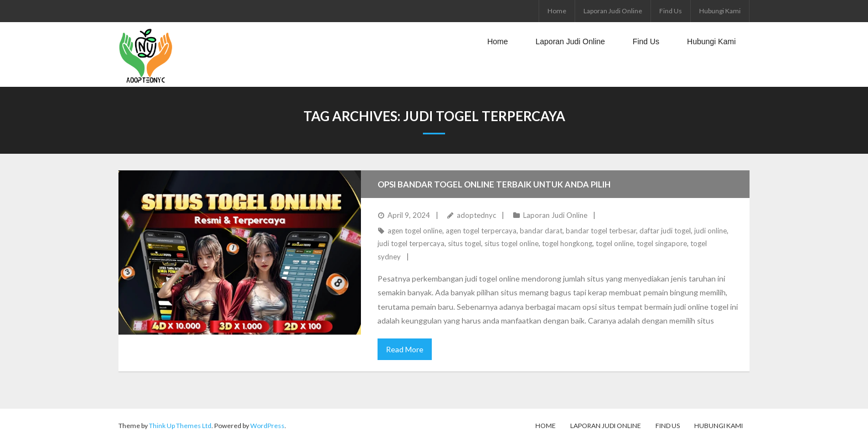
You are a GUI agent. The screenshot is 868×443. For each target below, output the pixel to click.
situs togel (464, 243)
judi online (711, 231)
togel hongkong (567, 243)
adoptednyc (476, 215)
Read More (405, 349)
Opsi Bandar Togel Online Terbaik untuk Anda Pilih (494, 184)
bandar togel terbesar (601, 231)
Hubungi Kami (720, 11)
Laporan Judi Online (613, 11)
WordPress (267, 426)
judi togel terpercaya (411, 243)
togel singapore (662, 243)
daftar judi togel (665, 231)
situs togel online (512, 243)
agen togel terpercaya (481, 231)
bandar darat (541, 231)
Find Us (671, 11)
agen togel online (415, 231)
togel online (614, 243)
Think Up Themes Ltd (180, 426)
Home (557, 11)
